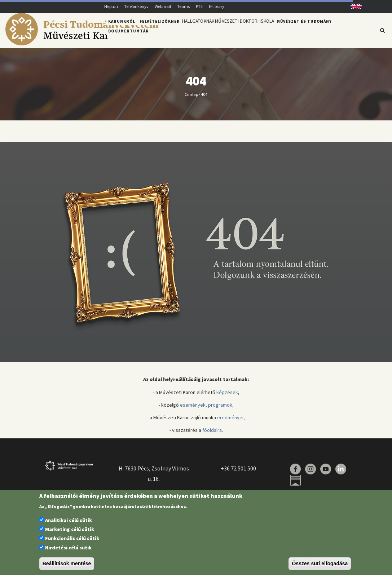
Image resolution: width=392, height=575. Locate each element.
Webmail (163, 6)
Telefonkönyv (136, 6)
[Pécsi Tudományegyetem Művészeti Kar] (82, 44)
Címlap (191, 98)
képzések (227, 396)
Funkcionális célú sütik (72, 538)
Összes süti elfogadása (320, 563)
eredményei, (231, 421)
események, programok (206, 409)
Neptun (111, 6)
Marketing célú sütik (70, 529)
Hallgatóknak (201, 30)
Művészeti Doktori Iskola (254, 30)
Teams (183, 6)
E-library (217, 6)
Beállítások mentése (67, 563)
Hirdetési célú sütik (68, 548)
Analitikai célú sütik (69, 520)
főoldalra (212, 434)
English (353, 6)
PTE (199, 6)
